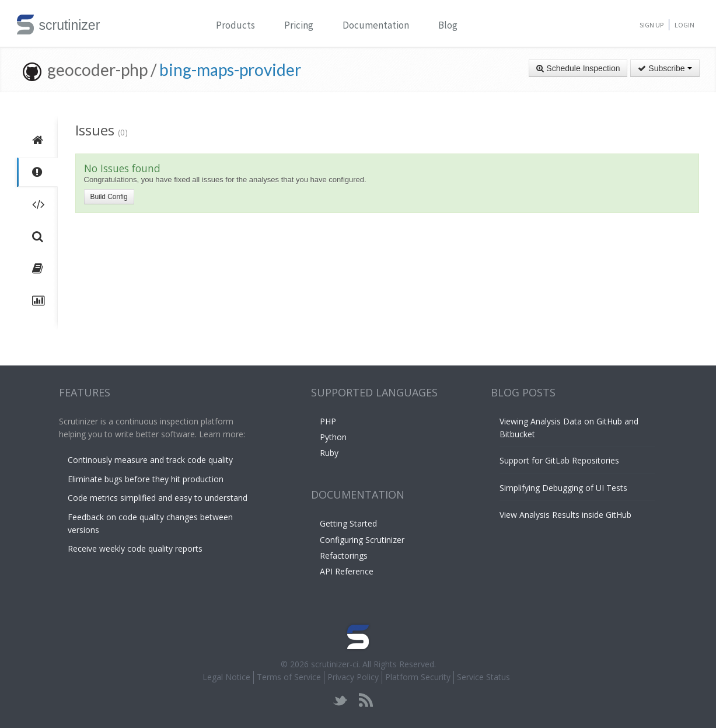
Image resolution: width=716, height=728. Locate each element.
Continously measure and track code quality (150, 460)
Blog (448, 25)
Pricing (299, 25)
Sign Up (652, 25)
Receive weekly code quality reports (135, 548)
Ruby (329, 453)
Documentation (376, 25)
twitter (340, 700)
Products (235, 25)
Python (333, 437)
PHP (328, 421)
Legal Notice (226, 677)
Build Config (109, 197)
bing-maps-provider (230, 69)
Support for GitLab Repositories (559, 460)
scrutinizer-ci (335, 664)
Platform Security (418, 677)
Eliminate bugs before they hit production (146, 479)
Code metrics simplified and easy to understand (158, 498)
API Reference (347, 571)
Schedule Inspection (578, 68)
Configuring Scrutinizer (362, 540)
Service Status (483, 677)
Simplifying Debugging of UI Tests (563, 488)
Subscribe (665, 68)
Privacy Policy (353, 677)
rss (366, 700)
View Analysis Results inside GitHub (565, 515)
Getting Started (348, 523)
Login (684, 25)
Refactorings (344, 555)
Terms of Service (289, 677)
